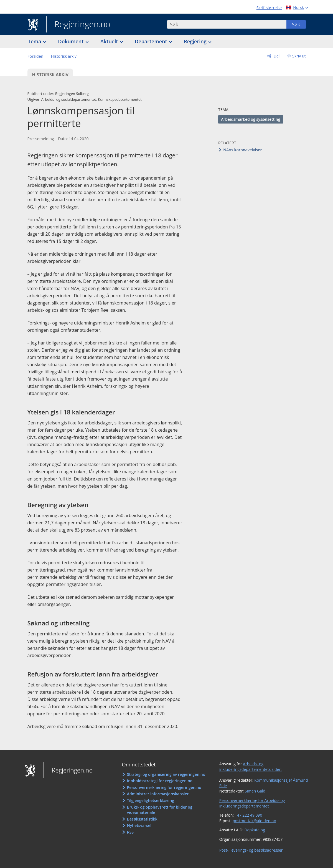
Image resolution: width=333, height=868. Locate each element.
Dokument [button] (71, 41)
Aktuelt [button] (110, 41)
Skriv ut (299, 56)
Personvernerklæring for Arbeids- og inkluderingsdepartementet (252, 803)
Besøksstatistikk (142, 819)
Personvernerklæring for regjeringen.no (164, 787)
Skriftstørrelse (269, 8)
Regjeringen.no (78, 25)
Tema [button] (35, 41)
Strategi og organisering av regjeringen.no (166, 774)
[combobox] (227, 24)
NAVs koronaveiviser (242, 150)
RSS (130, 832)
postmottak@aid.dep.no (254, 821)
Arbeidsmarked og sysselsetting (251, 119)
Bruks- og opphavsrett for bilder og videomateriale (160, 810)
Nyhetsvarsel (139, 825)
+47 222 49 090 (249, 815)
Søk (296, 24)
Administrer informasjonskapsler (158, 794)
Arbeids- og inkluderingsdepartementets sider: (251, 767)
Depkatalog (255, 830)
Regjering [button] (196, 41)
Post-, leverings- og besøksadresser (251, 850)
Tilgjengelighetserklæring (151, 800)
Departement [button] (152, 41)
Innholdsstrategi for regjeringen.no (160, 781)
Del (276, 56)
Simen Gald (255, 791)
